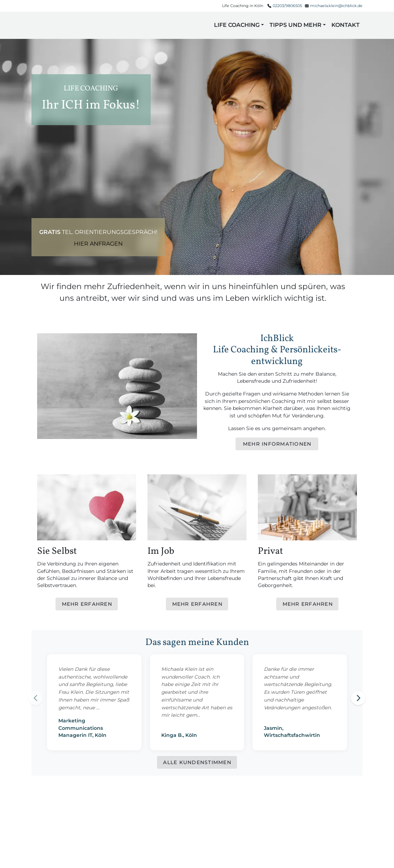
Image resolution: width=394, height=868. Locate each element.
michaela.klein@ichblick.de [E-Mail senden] (336, 6)
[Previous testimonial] (36, 698)
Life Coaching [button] (237, 25)
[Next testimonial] (358, 698)
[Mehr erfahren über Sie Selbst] (87, 604)
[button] (51, 25)
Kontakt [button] (346, 25)
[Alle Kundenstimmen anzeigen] (197, 762)
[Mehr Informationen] (277, 444)
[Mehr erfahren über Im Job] (197, 604)
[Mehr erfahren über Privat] (307, 604)
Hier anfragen (98, 244)
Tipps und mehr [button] (295, 25)
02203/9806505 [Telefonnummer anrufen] (287, 6)
